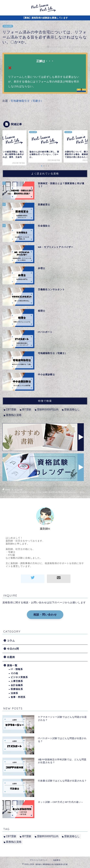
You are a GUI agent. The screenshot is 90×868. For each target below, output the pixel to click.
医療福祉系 (17, 689)
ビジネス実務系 (19, 677)
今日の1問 (8, 26)
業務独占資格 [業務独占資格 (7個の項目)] (14, 415)
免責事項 (57, 860)
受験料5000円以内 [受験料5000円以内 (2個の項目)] (48, 409)
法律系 (14, 693)
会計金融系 (17, 685)
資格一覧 (12, 665)
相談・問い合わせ (45, 615)
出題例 (11, 657)
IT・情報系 (17, 669)
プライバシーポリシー (39, 860)
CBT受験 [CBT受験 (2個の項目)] (11, 409)
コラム (11, 641)
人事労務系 (17, 681)
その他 (14, 673)
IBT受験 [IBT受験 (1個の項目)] (27, 409)
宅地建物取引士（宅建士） (27, 101)
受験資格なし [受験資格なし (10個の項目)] (72, 409)
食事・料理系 (18, 697)
